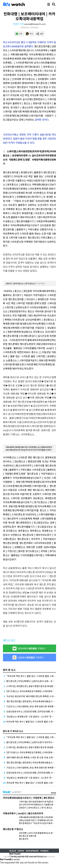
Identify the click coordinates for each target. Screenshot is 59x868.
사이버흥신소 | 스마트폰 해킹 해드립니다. (24, 457)
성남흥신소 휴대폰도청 (44, 498)
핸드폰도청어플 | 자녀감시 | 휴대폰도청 (28, 299)
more (54, 793)
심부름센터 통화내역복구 (23, 83)
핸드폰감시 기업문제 (27, 87)
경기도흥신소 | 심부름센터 (35, 79)
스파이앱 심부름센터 (21, 498)
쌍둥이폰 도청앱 (34, 547)
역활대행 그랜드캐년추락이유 (32, 315)
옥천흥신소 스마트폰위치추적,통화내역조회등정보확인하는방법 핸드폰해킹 (29, 340)
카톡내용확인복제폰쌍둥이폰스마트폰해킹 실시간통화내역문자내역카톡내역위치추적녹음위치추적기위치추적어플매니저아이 (29, 448)
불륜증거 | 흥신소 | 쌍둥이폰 (27, 103)
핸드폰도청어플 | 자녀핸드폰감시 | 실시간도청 (26, 336)
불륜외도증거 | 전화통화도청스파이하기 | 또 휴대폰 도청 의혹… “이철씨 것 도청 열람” (29, 197)
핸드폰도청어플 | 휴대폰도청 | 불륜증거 (23, 172)
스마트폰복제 (25, 518)
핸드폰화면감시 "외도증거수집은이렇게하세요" (39, 823)
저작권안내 (44, 851)
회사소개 (13, 851)
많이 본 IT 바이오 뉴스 (13, 731)
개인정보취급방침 (32, 851)
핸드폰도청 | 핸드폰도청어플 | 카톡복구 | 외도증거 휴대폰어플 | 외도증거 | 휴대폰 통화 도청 (29, 213)
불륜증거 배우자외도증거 (23, 217)
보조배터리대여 (14, 99)
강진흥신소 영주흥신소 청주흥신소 (23, 531)
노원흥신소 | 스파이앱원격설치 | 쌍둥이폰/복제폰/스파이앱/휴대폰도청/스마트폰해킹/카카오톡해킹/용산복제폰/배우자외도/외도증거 (29, 364)
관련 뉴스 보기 (9, 640)
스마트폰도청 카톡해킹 (21, 242)
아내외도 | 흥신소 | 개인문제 (18, 291)
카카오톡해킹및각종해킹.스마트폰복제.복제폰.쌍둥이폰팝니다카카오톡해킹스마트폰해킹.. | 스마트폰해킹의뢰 (29, 58)
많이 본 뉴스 (9, 670)
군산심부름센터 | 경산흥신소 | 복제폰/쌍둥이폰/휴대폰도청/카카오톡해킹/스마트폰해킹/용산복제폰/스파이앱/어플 (29, 324)
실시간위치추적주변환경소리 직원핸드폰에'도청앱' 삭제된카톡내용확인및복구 (29, 159)
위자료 (50, 193)
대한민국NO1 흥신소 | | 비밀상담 (34, 352)
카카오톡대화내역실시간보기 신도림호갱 (31, 225)
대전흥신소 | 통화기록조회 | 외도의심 (34, 71)
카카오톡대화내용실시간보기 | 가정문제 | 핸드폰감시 (29, 798)
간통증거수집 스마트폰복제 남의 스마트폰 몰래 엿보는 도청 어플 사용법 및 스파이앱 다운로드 (29, 233)
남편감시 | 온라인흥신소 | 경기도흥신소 (20, 283)
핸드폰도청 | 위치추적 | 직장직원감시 (37, 539)
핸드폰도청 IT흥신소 (13, 829)
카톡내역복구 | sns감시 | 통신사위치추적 (23, 813)
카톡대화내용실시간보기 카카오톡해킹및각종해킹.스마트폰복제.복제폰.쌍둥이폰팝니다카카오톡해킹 (29, 188)
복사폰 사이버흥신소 (36, 193)
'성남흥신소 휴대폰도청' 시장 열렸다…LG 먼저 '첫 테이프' (32, 716)
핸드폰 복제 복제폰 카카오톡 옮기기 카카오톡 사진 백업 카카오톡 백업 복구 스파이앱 (29, 95)
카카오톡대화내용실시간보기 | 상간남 (32, 478)
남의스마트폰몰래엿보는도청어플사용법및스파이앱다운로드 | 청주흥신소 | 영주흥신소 (29, 67)
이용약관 (21, 851)
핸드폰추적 (24, 839)
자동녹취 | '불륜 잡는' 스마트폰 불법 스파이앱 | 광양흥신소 (29, 356)
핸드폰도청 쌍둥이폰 (28, 836)
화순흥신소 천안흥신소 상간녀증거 (39, 332)
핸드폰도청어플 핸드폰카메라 (18, 543)
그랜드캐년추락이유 (46, 217)
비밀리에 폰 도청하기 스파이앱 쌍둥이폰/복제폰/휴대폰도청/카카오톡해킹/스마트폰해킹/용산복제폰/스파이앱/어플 (29, 111)
